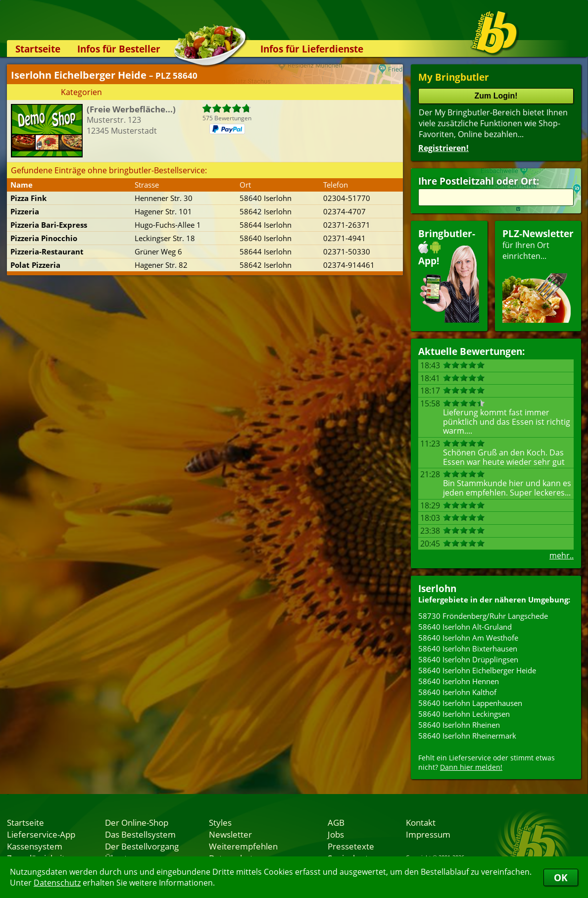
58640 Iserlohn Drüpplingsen (468, 659)
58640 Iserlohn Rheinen (459, 725)
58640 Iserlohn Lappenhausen (470, 703)
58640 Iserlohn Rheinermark (467, 736)
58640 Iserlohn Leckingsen (464, 714)
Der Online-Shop (137, 822)
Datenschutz (57, 883)
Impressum (428, 834)
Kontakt (421, 822)
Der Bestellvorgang (142, 846)
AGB (336, 822)
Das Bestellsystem (140, 834)
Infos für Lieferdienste (312, 49)
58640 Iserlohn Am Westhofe (468, 638)
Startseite (38, 49)
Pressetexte (351, 846)
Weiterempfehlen (243, 846)
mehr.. (562, 555)
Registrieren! (443, 148)
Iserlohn (437, 588)
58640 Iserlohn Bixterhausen (468, 649)
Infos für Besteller (119, 49)
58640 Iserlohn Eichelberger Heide (477, 670)
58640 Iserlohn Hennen (459, 681)
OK (561, 877)
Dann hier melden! (471, 767)
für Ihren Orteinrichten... (538, 275)
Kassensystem (35, 846)
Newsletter (230, 834)
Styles (220, 822)
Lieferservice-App (41, 834)
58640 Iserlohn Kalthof (457, 692)
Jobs (336, 834)
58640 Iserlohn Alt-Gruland (465, 627)
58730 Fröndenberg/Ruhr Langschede (483, 616)
